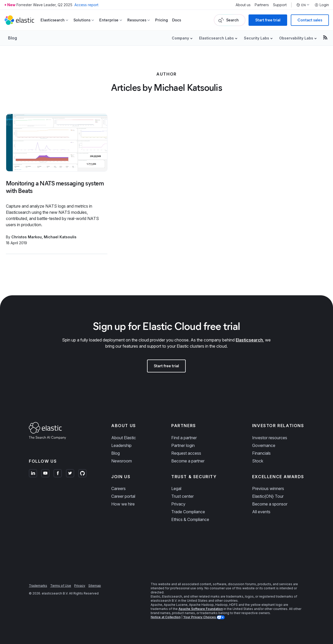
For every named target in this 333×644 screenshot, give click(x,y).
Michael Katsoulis (60, 237)
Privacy (178, 504)
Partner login (183, 445)
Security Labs (257, 38)
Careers (118, 488)
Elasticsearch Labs (216, 38)
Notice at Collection (166, 617)
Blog (12, 38)
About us (243, 5)
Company (180, 38)
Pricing (161, 20)
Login (322, 5)
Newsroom (122, 461)
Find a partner (184, 438)
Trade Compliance (188, 512)
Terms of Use (61, 586)
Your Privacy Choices (200, 617)
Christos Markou (27, 237)
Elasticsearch (249, 340)
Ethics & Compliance (190, 519)
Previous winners (268, 488)
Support (280, 5)
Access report (86, 5)
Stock (258, 461)
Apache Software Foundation (201, 609)
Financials (261, 453)
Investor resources (270, 438)
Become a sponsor (270, 504)
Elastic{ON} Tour (268, 496)
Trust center (182, 496)
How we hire (123, 504)
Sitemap (95, 586)
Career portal (123, 496)
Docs (177, 20)
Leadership (121, 445)
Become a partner (188, 461)
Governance (264, 445)
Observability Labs (296, 38)
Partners (262, 5)
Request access (186, 453)
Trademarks (38, 586)
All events (261, 512)
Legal (176, 488)
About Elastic (124, 438)
